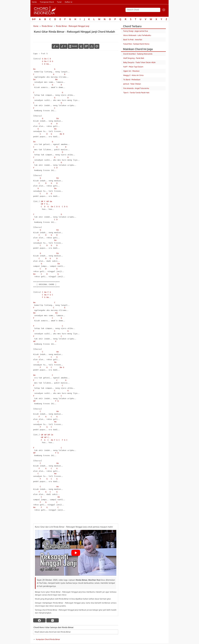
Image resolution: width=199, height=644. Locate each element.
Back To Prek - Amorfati (133, 40)
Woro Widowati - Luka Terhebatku (137, 35)
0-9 (34, 19)
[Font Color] (97, 46)
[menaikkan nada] (64, 46)
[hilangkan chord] (81, 46)
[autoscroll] (73, 46)
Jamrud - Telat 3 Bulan (132, 84)
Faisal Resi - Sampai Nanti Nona (136, 44)
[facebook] (39, 620)
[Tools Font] (92, 46)
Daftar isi (68, 2)
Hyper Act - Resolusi (131, 71)
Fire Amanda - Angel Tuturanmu (136, 88)
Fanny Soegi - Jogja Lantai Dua (136, 31)
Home (34, 2)
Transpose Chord (47, 2)
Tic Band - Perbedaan (132, 80)
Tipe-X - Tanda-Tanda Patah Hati (136, 93)
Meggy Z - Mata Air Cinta (133, 75)
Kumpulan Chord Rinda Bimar (48, 639)
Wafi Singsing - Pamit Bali (134, 58)
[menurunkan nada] (56, 46)
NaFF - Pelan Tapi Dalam (133, 67)
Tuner (59, 2)
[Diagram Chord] (86, 46)
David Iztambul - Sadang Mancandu (138, 54)
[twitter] (53, 620)
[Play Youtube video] (76, 553)
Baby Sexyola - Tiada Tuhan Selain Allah (139, 62)
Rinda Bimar (47, 26)
